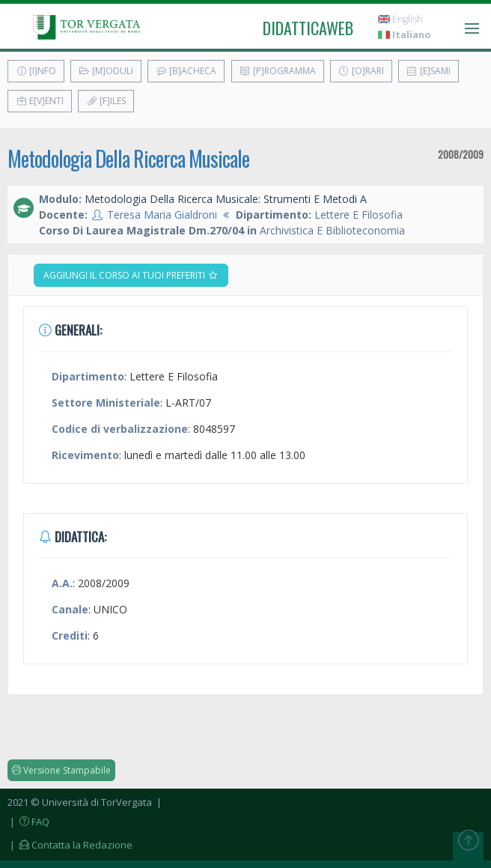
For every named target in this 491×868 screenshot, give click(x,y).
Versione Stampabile (61, 770)
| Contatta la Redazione (70, 845)
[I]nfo (36, 71)
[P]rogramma (278, 71)
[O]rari (361, 71)
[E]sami (429, 71)
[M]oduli (106, 71)
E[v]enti (40, 101)
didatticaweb (308, 28)
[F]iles (106, 101)
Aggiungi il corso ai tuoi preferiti (131, 275)
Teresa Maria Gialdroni (162, 215)
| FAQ (28, 822)
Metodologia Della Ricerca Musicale (128, 158)
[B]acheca (186, 71)
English (400, 19)
